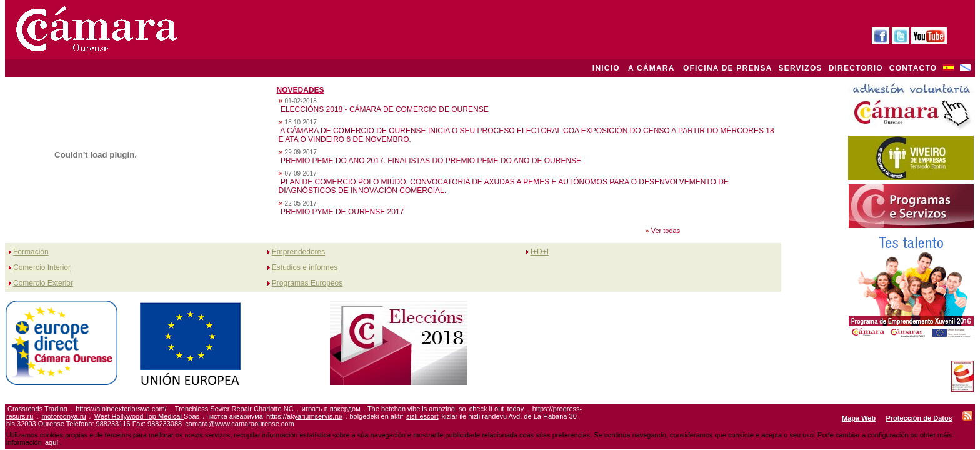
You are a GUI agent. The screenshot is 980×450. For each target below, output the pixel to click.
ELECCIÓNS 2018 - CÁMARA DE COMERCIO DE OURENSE (385, 109)
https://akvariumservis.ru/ (304, 416)
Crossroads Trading (37, 409)
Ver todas (666, 231)
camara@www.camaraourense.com (239, 424)
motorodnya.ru (64, 416)
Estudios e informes (305, 267)
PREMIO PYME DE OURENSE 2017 (342, 212)
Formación (31, 252)
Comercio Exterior (43, 283)
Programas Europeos (307, 283)
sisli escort (422, 416)
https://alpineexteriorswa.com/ (121, 409)
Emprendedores (298, 252)
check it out (487, 409)
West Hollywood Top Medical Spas (147, 416)
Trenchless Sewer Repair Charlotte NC (234, 409)
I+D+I (540, 252)
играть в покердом (331, 409)
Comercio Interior (42, 267)
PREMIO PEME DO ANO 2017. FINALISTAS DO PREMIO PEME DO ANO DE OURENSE (431, 161)
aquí (52, 442)
